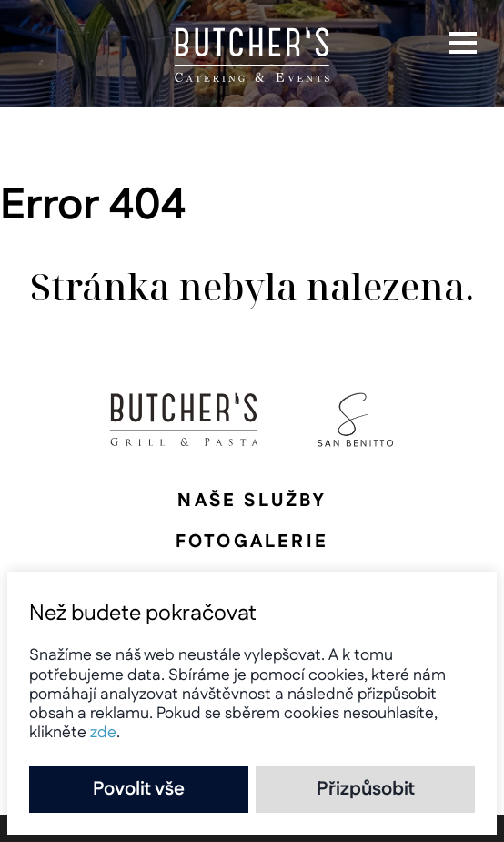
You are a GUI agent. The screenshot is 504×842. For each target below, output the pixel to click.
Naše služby (252, 501)
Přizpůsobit (366, 789)
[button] (463, 43)
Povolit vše (139, 789)
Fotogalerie (252, 542)
